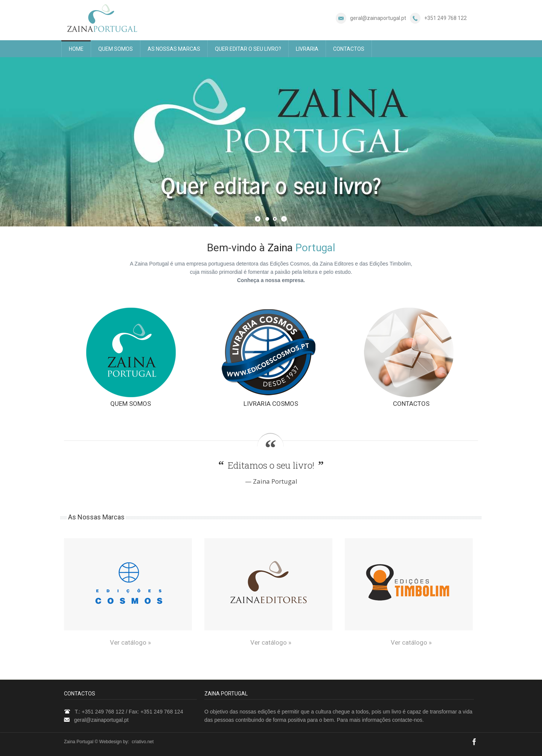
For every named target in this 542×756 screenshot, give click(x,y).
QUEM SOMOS (116, 49)
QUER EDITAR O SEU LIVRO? (248, 49)
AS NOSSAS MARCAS (174, 49)
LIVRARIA (307, 49)
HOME (76, 49)
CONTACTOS (349, 49)
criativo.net (143, 742)
